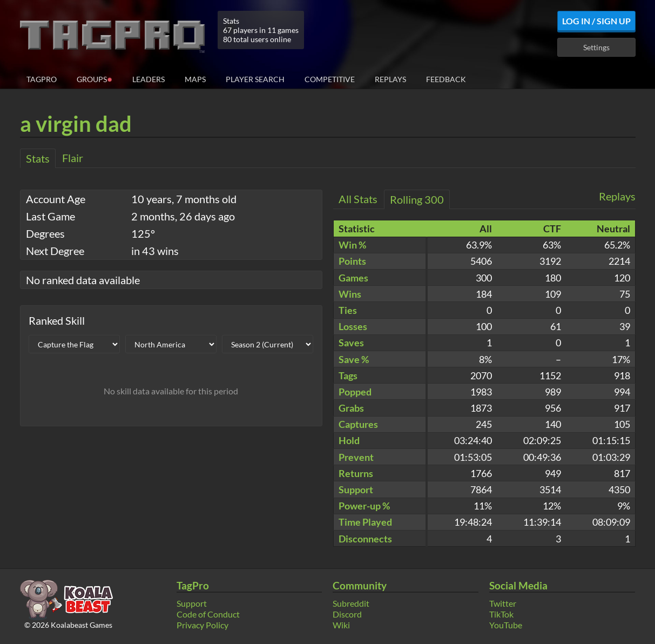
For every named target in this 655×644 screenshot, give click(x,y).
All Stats (358, 199)
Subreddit (351, 603)
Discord (347, 614)
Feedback (446, 79)
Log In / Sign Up (596, 21)
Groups (94, 79)
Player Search (255, 79)
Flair (73, 158)
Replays (390, 79)
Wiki (341, 625)
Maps (195, 79)
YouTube (506, 625)
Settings (596, 47)
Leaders (148, 79)
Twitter (503, 603)
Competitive (330, 79)
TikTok (501, 614)
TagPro (42, 79)
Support (192, 603)
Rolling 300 (417, 199)
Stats (38, 158)
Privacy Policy (202, 625)
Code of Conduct (208, 614)
